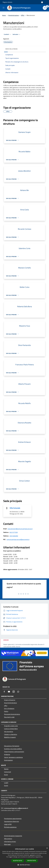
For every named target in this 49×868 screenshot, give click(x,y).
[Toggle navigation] (4, 8)
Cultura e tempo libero (11, 729)
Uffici (23, 15)
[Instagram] (14, 692)
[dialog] (24, 857)
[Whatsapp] (18, 692)
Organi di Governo (10, 700)
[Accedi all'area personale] (42, 2)
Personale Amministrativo (12, 714)
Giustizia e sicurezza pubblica (13, 749)
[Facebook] (4, 692)
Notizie (6, 769)
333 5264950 (14, 536)
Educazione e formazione (12, 746)
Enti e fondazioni (9, 709)
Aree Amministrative (10, 703)
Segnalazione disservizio (11, 821)
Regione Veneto (7, 2)
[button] (24, 865)
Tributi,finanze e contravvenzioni (14, 752)
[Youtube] (9, 692)
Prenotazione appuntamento (13, 819)
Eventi (6, 786)
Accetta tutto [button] (18, 861)
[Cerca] (45, 8)
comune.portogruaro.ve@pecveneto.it (18, 539)
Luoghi (6, 783)
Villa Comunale (15, 508)
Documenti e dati (9, 717)
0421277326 (14, 532)
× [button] (47, 848)
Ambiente (7, 754)
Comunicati (8, 772)
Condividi (8, 34)
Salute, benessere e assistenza (13, 757)
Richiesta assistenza (10, 827)
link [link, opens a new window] (42, 857)
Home (4, 15)
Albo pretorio (8, 839)
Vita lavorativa (9, 732)
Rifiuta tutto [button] (32, 861)
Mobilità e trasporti (10, 737)
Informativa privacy (10, 841)
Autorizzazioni (8, 760)
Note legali (7, 844)
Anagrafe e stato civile (11, 726)
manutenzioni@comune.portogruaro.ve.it (20, 529)
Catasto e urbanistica (11, 734)
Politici (6, 711)
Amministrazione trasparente (13, 836)
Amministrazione (14, 15)
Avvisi (6, 775)
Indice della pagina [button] (11, 49)
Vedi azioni (17, 34)
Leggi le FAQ (8, 824)
